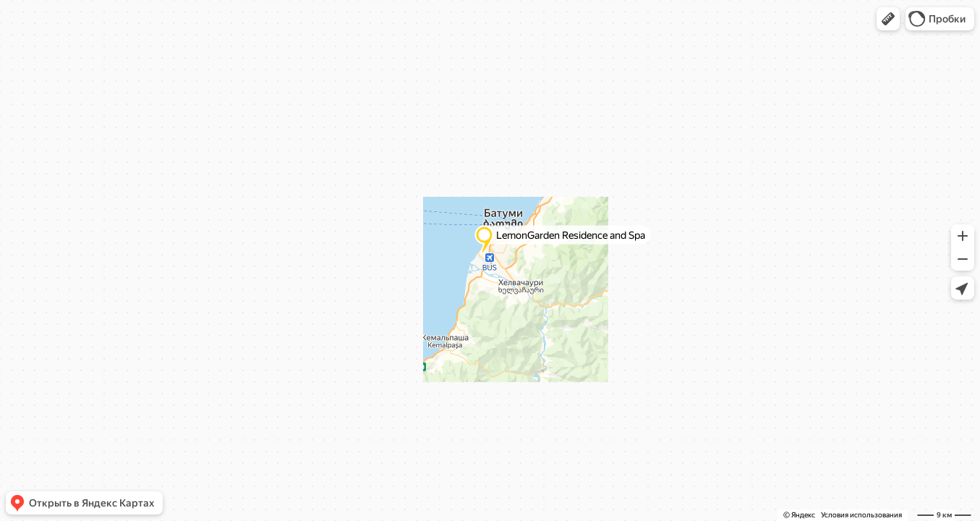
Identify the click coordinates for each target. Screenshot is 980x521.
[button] (888, 19)
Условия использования (861, 515)
